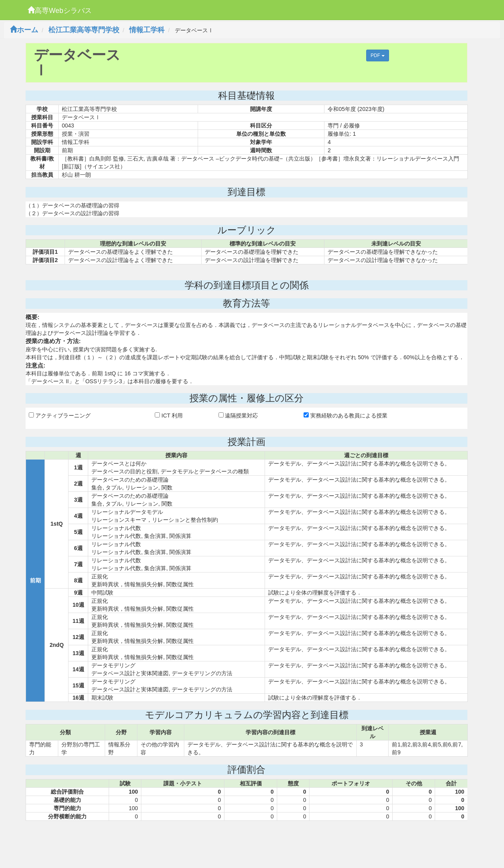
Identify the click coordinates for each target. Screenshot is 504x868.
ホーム (24, 30)
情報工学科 (147, 30)
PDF (377, 55)
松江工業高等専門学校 (84, 30)
